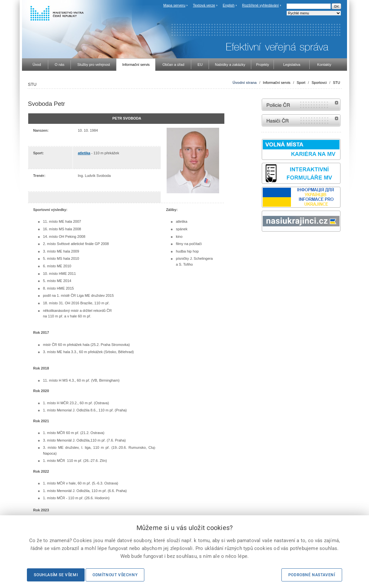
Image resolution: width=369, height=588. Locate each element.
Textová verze (204, 5)
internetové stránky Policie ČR (301, 105)
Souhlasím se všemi (56, 575)
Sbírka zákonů (263, 244)
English (229, 5)
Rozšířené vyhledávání (260, 5)
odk (265, 244)
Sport (301, 83)
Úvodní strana (245, 83)
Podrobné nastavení (312, 575)
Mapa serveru (174, 5)
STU (337, 83)
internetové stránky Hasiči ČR (301, 120)
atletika (84, 153)
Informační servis (277, 83)
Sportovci (319, 83)
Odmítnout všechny (115, 575)
